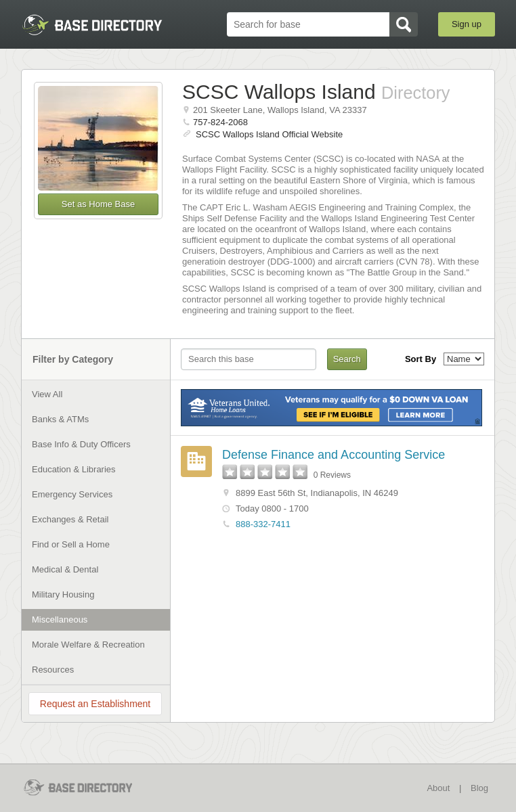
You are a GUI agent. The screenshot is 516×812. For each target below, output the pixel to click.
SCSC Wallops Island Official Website (269, 134)
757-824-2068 (220, 122)
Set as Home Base (98, 204)
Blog (479, 788)
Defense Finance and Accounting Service (334, 455)
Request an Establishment (95, 704)
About (438, 788)
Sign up (467, 24)
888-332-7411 (263, 524)
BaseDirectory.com (92, 25)
